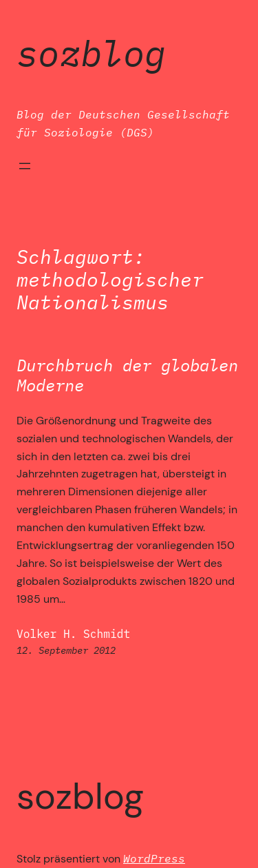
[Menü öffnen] (25, 166)
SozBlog (91, 53)
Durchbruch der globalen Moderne (127, 375)
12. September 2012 (66, 650)
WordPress (154, 858)
